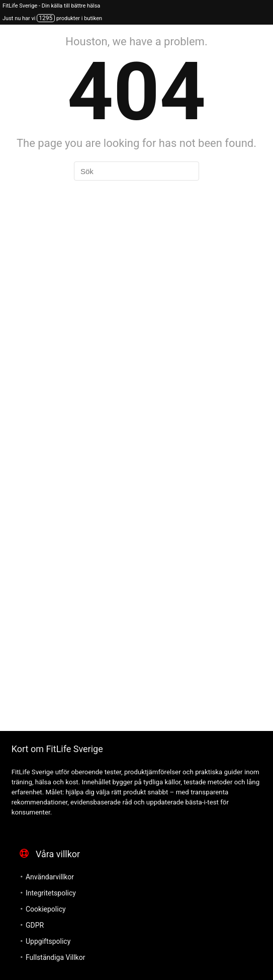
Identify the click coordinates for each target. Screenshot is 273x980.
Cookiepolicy (46, 909)
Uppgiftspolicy (48, 941)
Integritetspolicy (51, 893)
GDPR (35, 925)
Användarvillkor (50, 877)
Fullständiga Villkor (55, 957)
